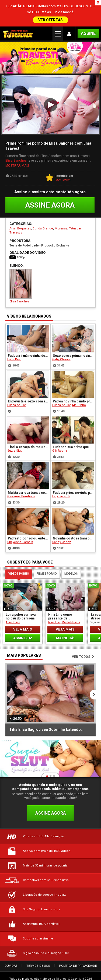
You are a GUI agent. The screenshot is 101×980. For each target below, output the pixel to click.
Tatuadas (75, 225)
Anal (13, 225)
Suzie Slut (14, 447)
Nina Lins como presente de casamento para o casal (62, 613)
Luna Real (14, 356)
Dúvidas (11, 962)
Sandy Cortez (62, 539)
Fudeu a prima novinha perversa (73, 489)
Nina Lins (54, 619)
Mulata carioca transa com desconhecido (28, 489)
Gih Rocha (60, 447)
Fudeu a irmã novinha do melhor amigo (28, 352)
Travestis (16, 229)
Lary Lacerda (61, 493)
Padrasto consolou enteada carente (28, 535)
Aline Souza (13, 619)
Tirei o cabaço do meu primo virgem (28, 444)
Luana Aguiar (17, 401)
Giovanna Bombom (21, 493)
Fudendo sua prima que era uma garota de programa (73, 444)
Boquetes (24, 225)
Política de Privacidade (78, 962)
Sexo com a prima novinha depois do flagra (73, 352)
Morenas (61, 225)
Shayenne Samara (20, 539)
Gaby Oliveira (61, 356)
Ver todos (81, 653)
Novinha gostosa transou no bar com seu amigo (73, 535)
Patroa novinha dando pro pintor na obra (73, 398)
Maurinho (79, 401)
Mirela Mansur (71, 619)
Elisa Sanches (16, 157)
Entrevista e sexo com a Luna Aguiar (28, 398)
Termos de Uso (38, 962)
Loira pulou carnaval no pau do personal (21, 613)
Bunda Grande (43, 225)
